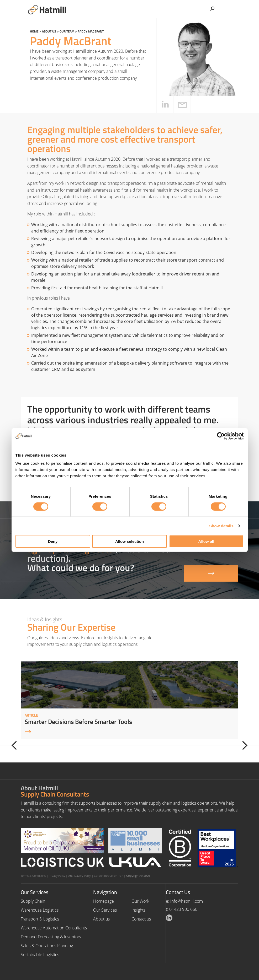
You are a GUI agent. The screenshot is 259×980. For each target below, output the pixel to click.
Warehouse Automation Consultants (54, 928)
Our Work (140, 901)
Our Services (105, 910)
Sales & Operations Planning (47, 946)
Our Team (67, 31)
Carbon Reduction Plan (109, 876)
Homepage (104, 901)
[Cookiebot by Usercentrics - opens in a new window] (221, 436)
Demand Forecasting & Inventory (51, 937)
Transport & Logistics (40, 919)
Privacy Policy (57, 876)
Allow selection (129, 541)
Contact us (141, 919)
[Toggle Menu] (231, 7)
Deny (53, 541)
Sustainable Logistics (40, 955)
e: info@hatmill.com (184, 901)
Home (34, 31)
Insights (138, 910)
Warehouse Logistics (40, 910)
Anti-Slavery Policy (80, 876)
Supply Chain (33, 901)
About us (49, 31)
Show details (221, 526)
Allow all (206, 541)
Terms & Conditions (33, 876)
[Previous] (16, 745)
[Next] (243, 745)
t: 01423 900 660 (182, 909)
